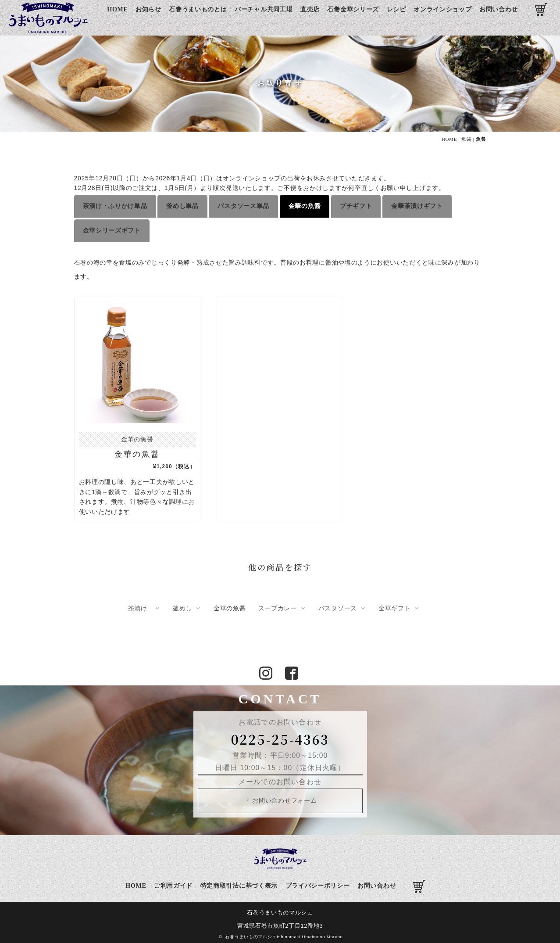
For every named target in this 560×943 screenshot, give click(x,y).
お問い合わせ (499, 9)
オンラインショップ (442, 9)
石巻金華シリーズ (353, 9)
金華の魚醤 (305, 204)
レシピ (396, 9)
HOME (117, 9)
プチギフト (356, 204)
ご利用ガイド (173, 883)
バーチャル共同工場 (264, 9)
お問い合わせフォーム (281, 797)
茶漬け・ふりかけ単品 (115, 204)
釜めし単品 (182, 204)
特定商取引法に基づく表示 (239, 883)
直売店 (310, 9)
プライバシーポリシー (318, 883)
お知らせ (148, 9)
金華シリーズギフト (112, 227)
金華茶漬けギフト (417, 204)
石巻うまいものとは (198, 9)
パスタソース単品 (243, 204)
